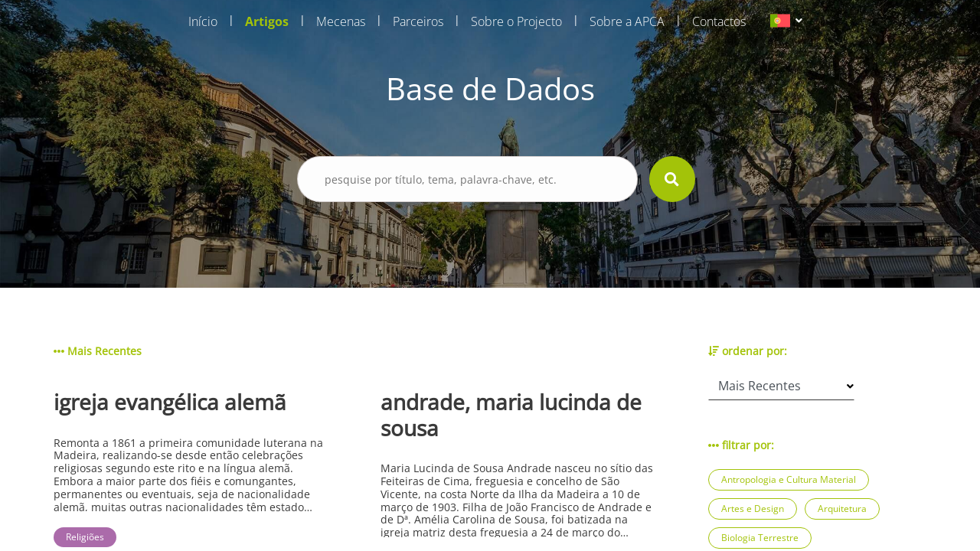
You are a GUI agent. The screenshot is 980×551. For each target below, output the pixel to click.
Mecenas (341, 21)
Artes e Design (753, 509)
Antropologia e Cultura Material (789, 479)
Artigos (267, 21)
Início (203, 21)
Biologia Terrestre (760, 538)
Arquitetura (842, 509)
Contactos (719, 21)
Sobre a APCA (627, 21)
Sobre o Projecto (516, 21)
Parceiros (418, 21)
